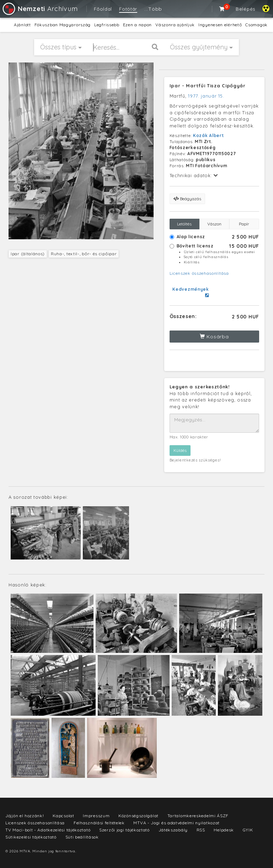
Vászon (214, 224)
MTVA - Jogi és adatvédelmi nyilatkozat (176, 823)
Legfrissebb (107, 25)
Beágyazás (187, 199)
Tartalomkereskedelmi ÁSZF (198, 816)
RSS (201, 830)
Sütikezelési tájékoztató (31, 837)
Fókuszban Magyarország (63, 25)
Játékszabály (173, 830)
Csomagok (256, 25)
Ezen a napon (137, 25)
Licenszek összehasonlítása (199, 273)
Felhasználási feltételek (99, 823)
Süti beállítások (82, 837)
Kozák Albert (208, 135)
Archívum (40, 9)
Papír (244, 224)
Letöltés (184, 224)
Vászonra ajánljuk (175, 25)
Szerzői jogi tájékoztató (124, 830)
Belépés (245, 9)
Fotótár (128, 9)
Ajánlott (22, 25)
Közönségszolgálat (138, 816)
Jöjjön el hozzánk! (25, 816)
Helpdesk (224, 830)
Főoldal (103, 9)
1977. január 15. (206, 96)
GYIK (248, 830)
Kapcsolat (63, 816)
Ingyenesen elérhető (220, 25)
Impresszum (96, 816)
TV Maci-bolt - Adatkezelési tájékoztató (48, 830)
